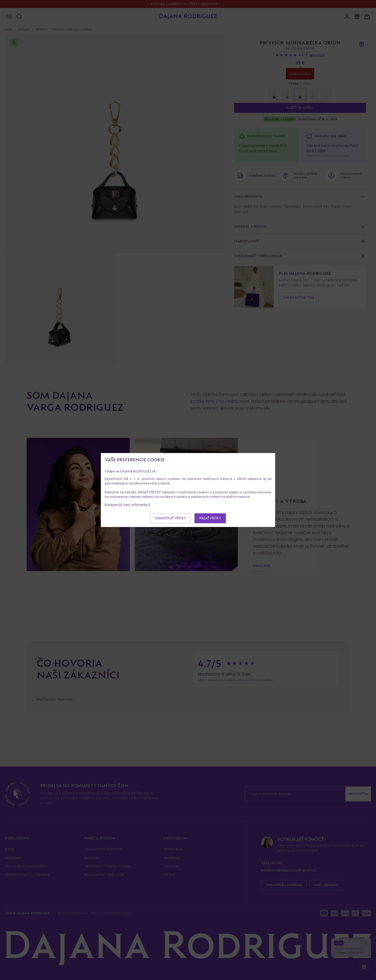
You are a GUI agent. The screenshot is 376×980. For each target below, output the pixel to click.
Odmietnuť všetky (170, 518)
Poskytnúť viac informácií (127, 505)
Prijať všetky (210, 518)
